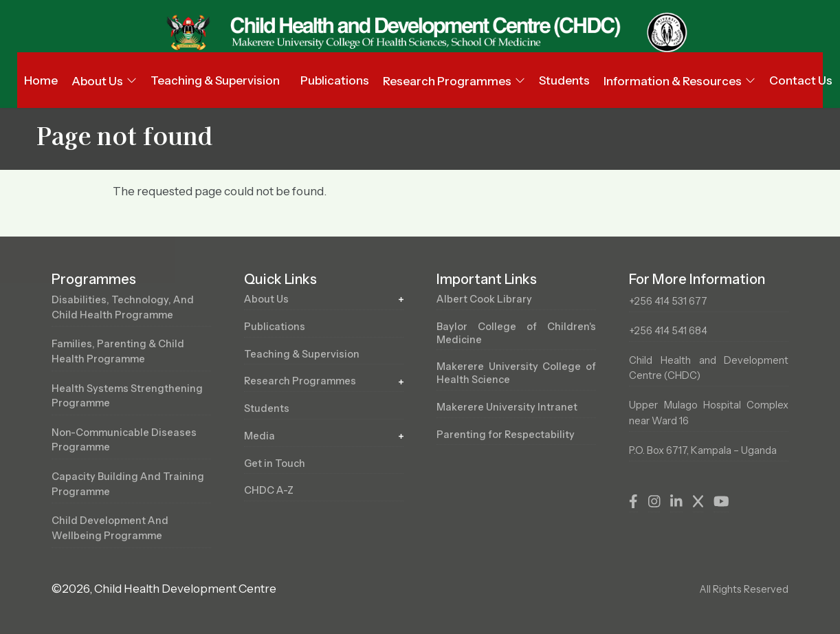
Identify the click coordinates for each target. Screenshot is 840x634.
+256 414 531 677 (668, 301)
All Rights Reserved (744, 589)
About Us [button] (97, 81)
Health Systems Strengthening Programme (128, 396)
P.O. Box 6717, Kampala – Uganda (703, 450)
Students (564, 80)
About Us (267, 299)
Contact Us (801, 80)
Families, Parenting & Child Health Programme (118, 351)
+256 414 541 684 (668, 331)
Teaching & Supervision (215, 80)
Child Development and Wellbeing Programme (110, 529)
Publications (335, 80)
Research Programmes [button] (447, 81)
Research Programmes (301, 381)
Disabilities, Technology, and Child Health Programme (123, 307)
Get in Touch (275, 463)
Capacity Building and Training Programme (128, 484)
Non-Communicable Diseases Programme (125, 440)
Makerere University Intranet (507, 407)
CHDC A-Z (269, 491)
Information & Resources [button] (673, 81)
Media (259, 436)
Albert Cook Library (484, 299)
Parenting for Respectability (506, 435)
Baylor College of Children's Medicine (516, 333)
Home (41, 80)
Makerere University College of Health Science (516, 373)
